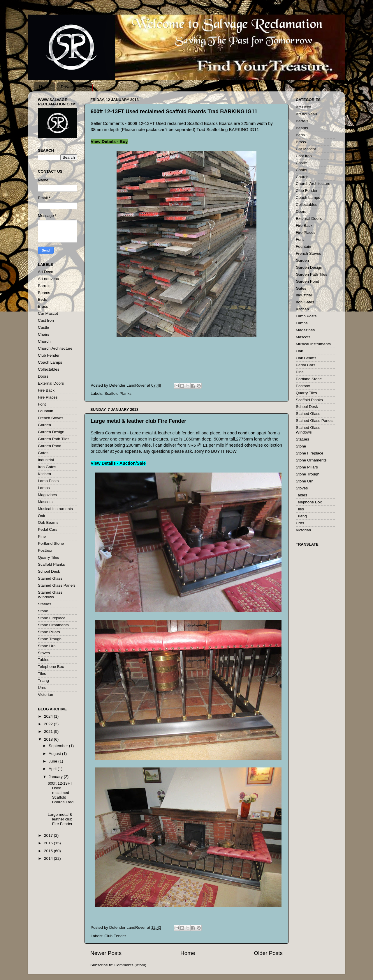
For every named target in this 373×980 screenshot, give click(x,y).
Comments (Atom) (131, 965)
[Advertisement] (193, 364)
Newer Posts (106, 953)
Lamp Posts (48, 481)
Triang (43, 681)
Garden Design (51, 432)
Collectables (49, 369)
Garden (44, 425)
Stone (43, 611)
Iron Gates (47, 467)
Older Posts (268, 953)
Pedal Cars (48, 529)
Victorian (45, 695)
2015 (49, 851)
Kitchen (44, 474)
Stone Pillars (49, 632)
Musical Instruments (55, 509)
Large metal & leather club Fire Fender (138, 421)
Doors (43, 376)
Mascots (45, 502)
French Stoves (51, 418)
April (53, 769)
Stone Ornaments (53, 625)
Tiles (42, 674)
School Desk (49, 571)
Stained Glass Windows (50, 595)
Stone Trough (50, 639)
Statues (45, 604)
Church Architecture (55, 348)
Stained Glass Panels (57, 585)
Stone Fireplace (52, 618)
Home (45, 87)
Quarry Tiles (49, 557)
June (53, 761)
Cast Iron (46, 320)
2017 (49, 835)
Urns (42, 688)
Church (44, 341)
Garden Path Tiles (54, 439)
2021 (49, 732)
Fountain (46, 411)
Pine (42, 536)
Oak (42, 516)
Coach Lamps (50, 362)
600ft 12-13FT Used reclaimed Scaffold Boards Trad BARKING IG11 (174, 112)
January (56, 777)
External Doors (51, 383)
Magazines (47, 495)
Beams (44, 293)
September (59, 746)
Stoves (44, 653)
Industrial (46, 460)
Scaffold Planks (118, 393)
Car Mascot (48, 313)
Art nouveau (49, 279)
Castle (43, 327)
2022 (49, 724)
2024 (49, 716)
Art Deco (46, 272)
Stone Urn (47, 646)
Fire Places (48, 397)
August (55, 754)
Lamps (44, 488)
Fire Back (46, 390)
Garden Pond (50, 446)
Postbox (45, 550)
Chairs (44, 334)
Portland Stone (51, 543)
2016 (49, 843)
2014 (49, 858)
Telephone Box (51, 667)
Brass (43, 306)
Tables (44, 660)
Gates (43, 453)
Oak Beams (48, 522)
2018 (49, 739)
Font (42, 404)
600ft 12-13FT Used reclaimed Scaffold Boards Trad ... (61, 795)
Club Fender (115, 936)
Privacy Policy (74, 87)
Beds (42, 299)
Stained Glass (50, 578)
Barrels (44, 286)
